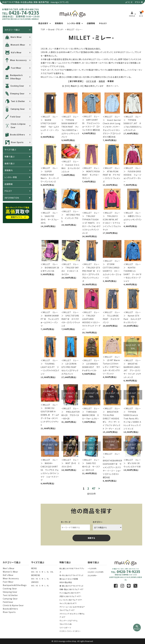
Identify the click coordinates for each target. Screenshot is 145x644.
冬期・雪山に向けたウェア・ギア (72, 589)
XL (48, 572)
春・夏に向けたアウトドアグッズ (71, 586)
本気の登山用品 (66, 582)
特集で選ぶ (10, 157)
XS (37, 572)
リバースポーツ (65, 628)
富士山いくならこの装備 (69, 579)
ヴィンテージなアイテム (69, 621)
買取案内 (59, 23)
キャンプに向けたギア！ (68, 603)
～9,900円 (92, 568)
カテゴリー (98, 522)
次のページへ (112, 86)
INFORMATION (12, 198)
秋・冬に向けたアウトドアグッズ (71, 575)
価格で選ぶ (10, 163)
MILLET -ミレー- (75, 29)
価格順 (102, 81)
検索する (91, 538)
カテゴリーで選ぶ (12, 30)
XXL (52, 572)
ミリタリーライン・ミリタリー (70, 631)
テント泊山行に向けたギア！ (70, 593)
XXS (33, 572)
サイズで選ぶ (10, 150)
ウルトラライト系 (66, 624)
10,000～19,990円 (95, 572)
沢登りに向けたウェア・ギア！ (70, 596)
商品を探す (43, 23)
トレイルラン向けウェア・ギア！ (71, 600)
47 (94, 488)
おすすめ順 (91, 81)
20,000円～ (92, 575)
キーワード (66, 522)
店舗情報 (91, 23)
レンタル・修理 (74, 23)
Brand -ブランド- (56, 29)
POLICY (103, 23)
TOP (43, 29)
